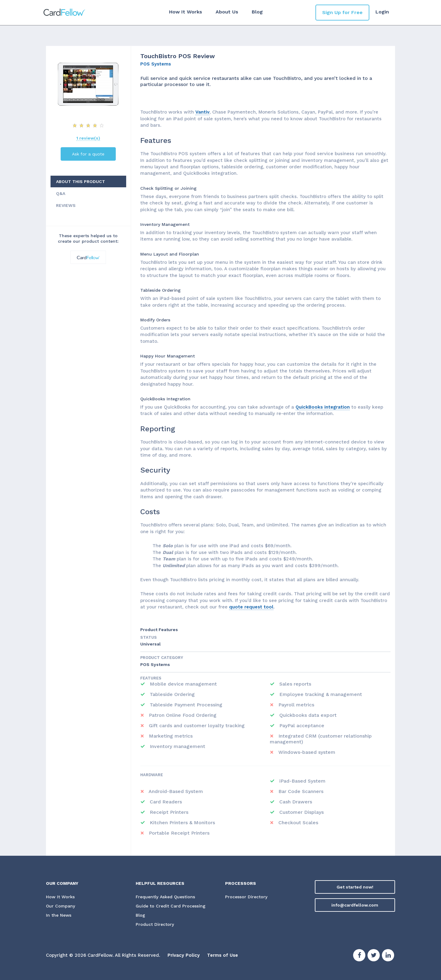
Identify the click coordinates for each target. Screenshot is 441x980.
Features (151, 678)
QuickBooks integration (323, 407)
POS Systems (156, 64)
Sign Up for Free (342, 12)
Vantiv (202, 112)
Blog (257, 12)
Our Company (61, 906)
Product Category (162, 658)
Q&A (61, 193)
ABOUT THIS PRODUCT (81, 181)
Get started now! (355, 887)
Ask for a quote (88, 154)
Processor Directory (246, 897)
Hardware (152, 775)
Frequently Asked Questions (165, 897)
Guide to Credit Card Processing (171, 906)
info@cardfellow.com (355, 905)
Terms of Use (222, 956)
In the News (59, 915)
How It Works (186, 12)
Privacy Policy (184, 956)
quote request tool (251, 607)
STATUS (149, 637)
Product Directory (155, 925)
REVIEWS (66, 205)
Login (382, 12)
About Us (227, 12)
